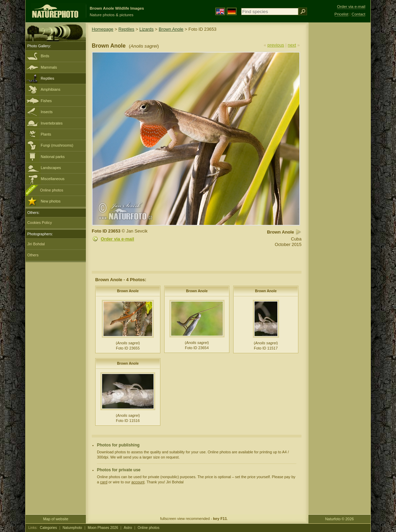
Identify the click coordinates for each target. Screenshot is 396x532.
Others (33, 255)
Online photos (52, 190)
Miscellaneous (53, 179)
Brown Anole (171, 29)
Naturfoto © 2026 (340, 519)
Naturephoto (72, 528)
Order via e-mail (117, 239)
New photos (51, 201)
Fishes (46, 101)
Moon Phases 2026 (103, 528)
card (104, 482)
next (292, 45)
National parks (53, 157)
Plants (46, 134)
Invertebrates (52, 123)
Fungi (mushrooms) (57, 145)
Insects (47, 112)
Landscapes (51, 168)
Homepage (103, 29)
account (138, 482)
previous (276, 45)
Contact (358, 14)
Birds (45, 56)
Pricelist (341, 14)
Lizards (146, 29)
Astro (128, 528)
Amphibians (51, 89)
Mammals (49, 67)
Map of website (56, 519)
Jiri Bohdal (36, 244)
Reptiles (47, 78)
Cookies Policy (39, 223)
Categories (49, 528)
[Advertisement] (339, 133)
